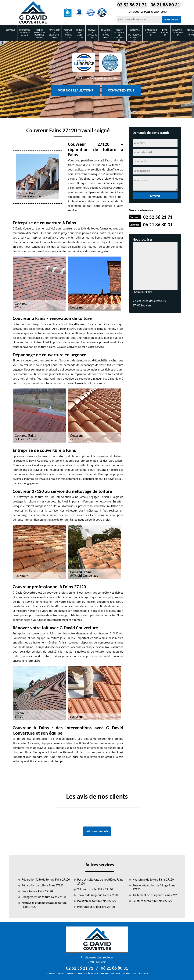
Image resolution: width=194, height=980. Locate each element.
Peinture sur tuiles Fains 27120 (96, 907)
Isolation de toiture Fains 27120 (97, 901)
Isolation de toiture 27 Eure (105, 34)
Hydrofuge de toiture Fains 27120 (153, 880)
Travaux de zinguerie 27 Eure (92, 34)
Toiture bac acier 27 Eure (80, 34)
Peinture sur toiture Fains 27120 (152, 901)
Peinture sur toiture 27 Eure (68, 34)
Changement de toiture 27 (151, 32)
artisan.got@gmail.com (102, 78)
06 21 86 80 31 (165, 5)
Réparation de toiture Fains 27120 (43, 885)
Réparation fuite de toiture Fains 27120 (46, 880)
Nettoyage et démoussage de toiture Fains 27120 (44, 905)
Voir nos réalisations (75, 90)
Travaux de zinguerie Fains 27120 (97, 895)
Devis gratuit (111, 974)
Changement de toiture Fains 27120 (44, 897)
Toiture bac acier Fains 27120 (95, 889)
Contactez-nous (121, 90)
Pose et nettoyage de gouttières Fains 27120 (100, 882)
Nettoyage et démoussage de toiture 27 (135, 35)
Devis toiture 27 (165, 32)
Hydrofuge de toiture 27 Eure (25, 32)
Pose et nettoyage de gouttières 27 (119, 35)
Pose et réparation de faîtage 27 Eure (39, 34)
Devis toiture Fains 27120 (37, 891)
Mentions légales (136, 974)
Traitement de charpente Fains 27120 (155, 895)
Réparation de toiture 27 (178, 32)
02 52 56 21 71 (132, 5)
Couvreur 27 (11, 31)
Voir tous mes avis (97, 831)
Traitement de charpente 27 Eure (54, 34)
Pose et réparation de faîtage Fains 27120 (154, 887)
